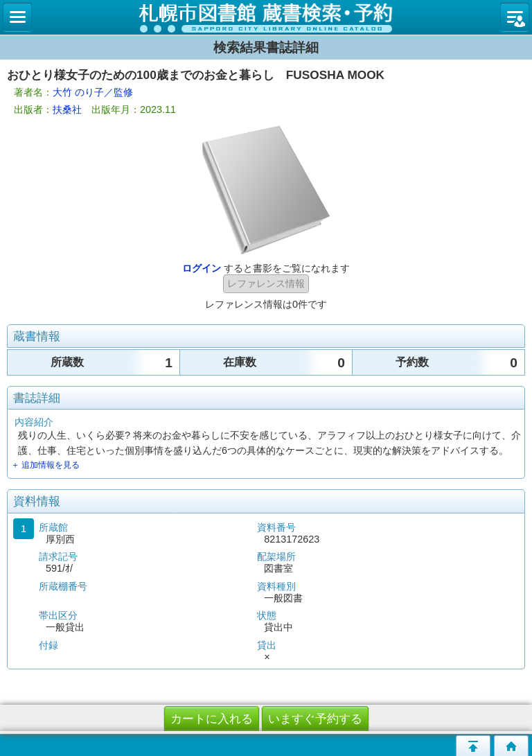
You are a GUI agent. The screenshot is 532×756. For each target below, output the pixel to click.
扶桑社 (67, 109)
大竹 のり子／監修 (93, 92)
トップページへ (511, 746)
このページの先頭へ (473, 746)
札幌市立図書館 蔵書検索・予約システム (266, 17)
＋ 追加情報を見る (45, 465)
